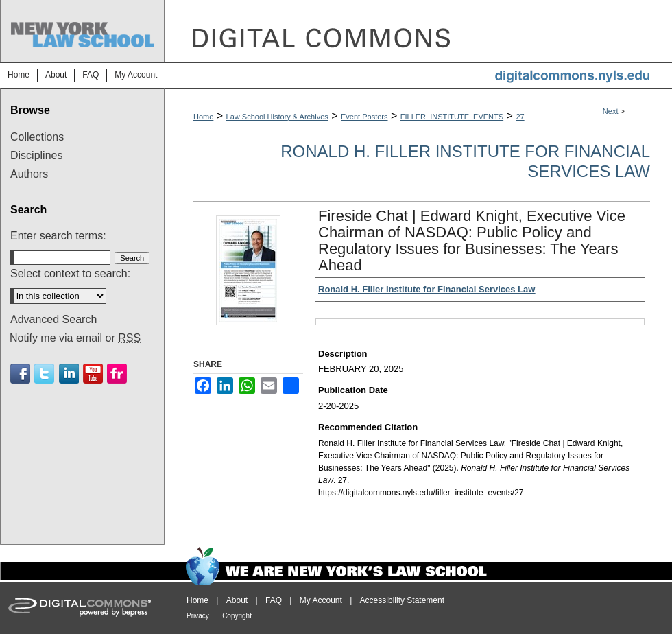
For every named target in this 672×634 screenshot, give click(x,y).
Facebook (20, 374)
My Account (321, 600)
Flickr (117, 374)
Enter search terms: (58, 236)
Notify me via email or (75, 338)
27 (520, 117)
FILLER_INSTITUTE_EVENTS (452, 117)
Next (611, 111)
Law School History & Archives (277, 117)
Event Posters (364, 117)
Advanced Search (53, 319)
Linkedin (69, 374)
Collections (37, 137)
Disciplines (36, 155)
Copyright (237, 616)
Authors (29, 174)
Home (203, 117)
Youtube (93, 374)
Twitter (44, 374)
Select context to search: (70, 273)
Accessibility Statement (402, 600)
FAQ (274, 600)
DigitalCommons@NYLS (418, 31)
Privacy (198, 616)
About (237, 600)
